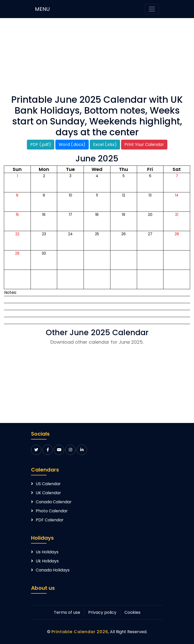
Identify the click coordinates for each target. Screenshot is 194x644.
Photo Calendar (52, 511)
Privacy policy (102, 612)
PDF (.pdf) (41, 144)
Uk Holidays (47, 561)
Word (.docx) (72, 144)
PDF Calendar (50, 520)
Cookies (132, 612)
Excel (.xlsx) (105, 144)
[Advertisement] (97, 58)
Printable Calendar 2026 (80, 632)
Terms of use (67, 612)
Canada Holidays (53, 570)
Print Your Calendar (144, 144)
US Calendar (48, 484)
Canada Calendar (54, 502)
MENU (42, 9)
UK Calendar (48, 493)
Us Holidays (47, 552)
